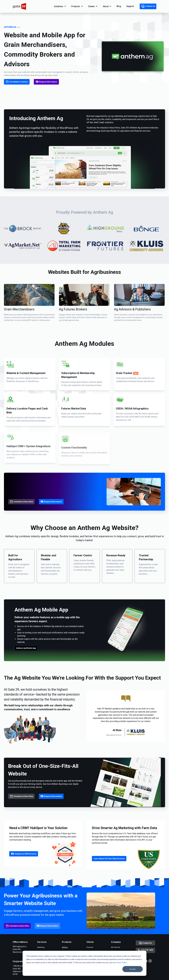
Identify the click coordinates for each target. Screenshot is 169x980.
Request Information (46, 82)
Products (76, 6)
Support (130, 6)
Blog (119, 6)
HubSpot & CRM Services (24, 871)
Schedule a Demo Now (21, 519)
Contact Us (148, 6)
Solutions (59, 6)
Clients (91, 6)
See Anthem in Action (17, 82)
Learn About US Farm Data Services (109, 876)
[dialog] (84, 963)
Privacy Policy (121, 962)
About (106, 6)
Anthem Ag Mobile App (26, 666)
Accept (133, 969)
